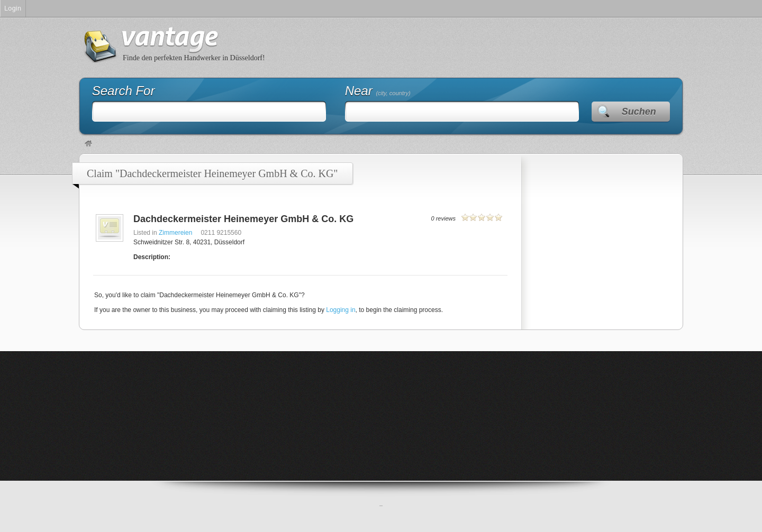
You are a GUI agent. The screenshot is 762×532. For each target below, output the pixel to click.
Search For (124, 91)
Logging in (341, 310)
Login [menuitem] (13, 8)
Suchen (639, 112)
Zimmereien (175, 233)
